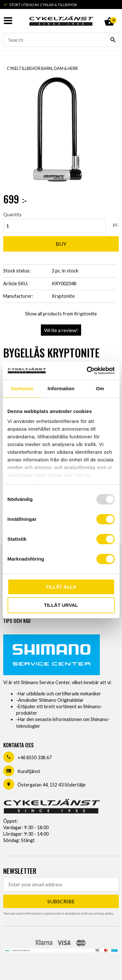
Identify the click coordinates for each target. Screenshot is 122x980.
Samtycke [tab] (22, 388)
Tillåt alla (61, 587)
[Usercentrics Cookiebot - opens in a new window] (87, 371)
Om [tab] (100, 388)
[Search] (113, 40)
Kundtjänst (29, 771)
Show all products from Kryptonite (61, 314)
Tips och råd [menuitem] (17, 621)
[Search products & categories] (61, 40)
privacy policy (103, 913)
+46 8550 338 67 (34, 757)
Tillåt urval (61, 605)
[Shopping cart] (109, 14)
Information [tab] (61, 388)
